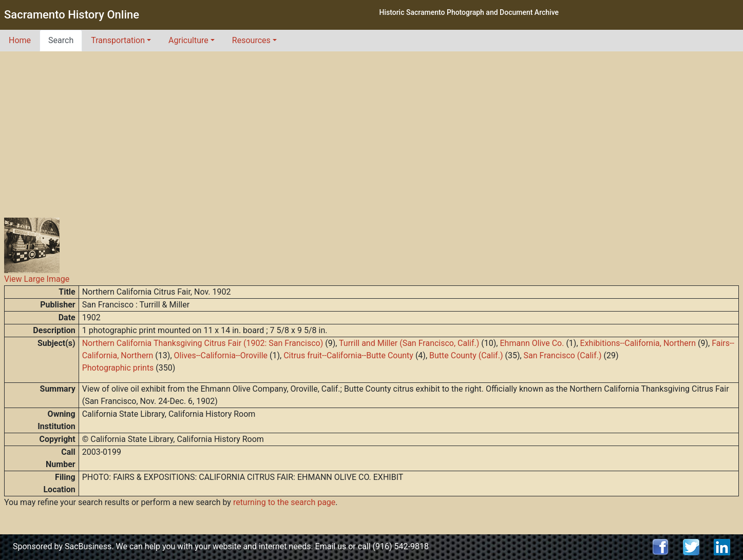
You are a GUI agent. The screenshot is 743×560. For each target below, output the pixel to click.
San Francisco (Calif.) (563, 355)
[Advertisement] (372, 128)
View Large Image (37, 279)
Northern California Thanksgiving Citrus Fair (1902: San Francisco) (203, 343)
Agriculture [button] (188, 40)
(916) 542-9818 (401, 546)
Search (61, 40)
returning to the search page (284, 502)
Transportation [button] (118, 40)
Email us (331, 546)
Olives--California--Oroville (221, 355)
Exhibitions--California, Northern (638, 343)
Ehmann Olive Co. (532, 343)
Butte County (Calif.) (466, 355)
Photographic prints (118, 368)
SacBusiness (88, 546)
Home (20, 40)
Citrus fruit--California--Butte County (348, 355)
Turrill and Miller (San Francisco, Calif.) (409, 343)
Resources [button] (251, 40)
